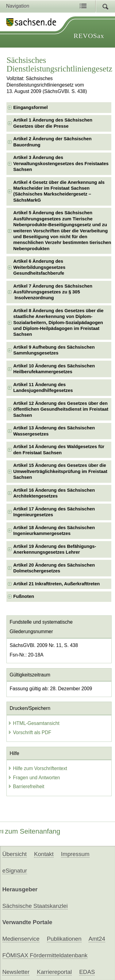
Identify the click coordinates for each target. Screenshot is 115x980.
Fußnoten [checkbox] (24, 596)
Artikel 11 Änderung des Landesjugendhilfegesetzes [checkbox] (43, 387)
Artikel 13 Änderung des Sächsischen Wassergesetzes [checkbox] (54, 431)
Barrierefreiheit (26, 786)
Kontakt (44, 854)
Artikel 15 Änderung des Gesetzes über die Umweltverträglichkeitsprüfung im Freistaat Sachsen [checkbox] (60, 471)
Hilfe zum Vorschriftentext (38, 768)
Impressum (75, 854)
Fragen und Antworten (34, 778)
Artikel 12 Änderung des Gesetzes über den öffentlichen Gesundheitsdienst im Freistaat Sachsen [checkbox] (61, 409)
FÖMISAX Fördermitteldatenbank (45, 955)
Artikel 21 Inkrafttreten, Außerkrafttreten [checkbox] (56, 584)
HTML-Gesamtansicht (34, 723)
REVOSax (89, 36)
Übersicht (15, 854)
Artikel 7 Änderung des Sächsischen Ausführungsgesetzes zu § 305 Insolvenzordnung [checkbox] (53, 292)
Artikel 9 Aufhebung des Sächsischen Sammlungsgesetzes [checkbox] (54, 350)
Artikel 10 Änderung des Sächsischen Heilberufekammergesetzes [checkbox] (54, 369)
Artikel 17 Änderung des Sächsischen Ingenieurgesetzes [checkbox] (54, 512)
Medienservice (21, 939)
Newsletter (16, 972)
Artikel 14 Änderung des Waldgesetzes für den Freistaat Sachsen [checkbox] (59, 449)
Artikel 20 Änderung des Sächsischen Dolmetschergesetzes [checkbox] (54, 568)
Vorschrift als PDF (30, 732)
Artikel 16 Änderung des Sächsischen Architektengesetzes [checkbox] (54, 493)
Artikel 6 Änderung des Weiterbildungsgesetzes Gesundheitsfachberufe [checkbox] (39, 267)
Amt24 (97, 939)
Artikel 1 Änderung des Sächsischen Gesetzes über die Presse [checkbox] (53, 123)
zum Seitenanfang (30, 831)
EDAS (87, 972)
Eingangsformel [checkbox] (30, 107)
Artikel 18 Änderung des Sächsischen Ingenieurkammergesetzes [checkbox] (54, 531)
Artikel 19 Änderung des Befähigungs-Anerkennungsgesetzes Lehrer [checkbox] (55, 549)
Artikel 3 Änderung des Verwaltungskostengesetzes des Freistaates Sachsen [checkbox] (61, 163)
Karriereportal (54, 972)
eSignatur (15, 871)
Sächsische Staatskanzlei (35, 906)
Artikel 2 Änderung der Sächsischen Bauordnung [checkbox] (52, 142)
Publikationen (64, 939)
